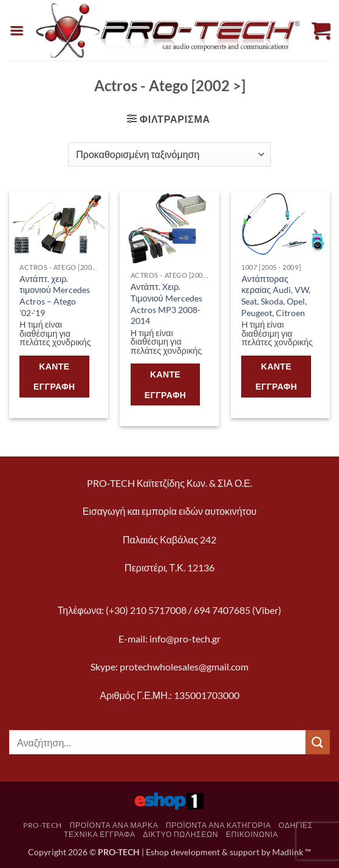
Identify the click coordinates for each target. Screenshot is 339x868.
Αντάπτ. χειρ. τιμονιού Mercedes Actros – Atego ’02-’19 (54, 296)
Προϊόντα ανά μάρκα (114, 825)
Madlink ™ (292, 852)
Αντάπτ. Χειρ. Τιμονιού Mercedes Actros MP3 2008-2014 (166, 304)
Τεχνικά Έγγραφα (100, 834)
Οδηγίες (296, 825)
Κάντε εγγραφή (54, 377)
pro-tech (43, 825)
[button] (16, 30)
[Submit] (318, 742)
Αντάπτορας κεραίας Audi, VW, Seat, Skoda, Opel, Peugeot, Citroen (276, 296)
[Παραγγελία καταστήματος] (169, 154)
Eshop (157, 852)
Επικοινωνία (252, 834)
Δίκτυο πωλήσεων (180, 834)
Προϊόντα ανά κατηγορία (218, 825)
